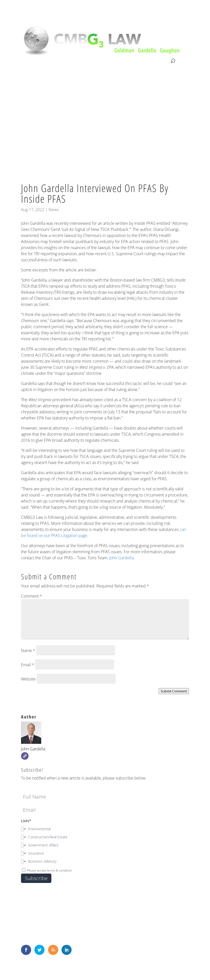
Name (28, 651)
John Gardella (121, 558)
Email (28, 665)
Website (28, 679)
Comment (31, 596)
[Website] (25, 756)
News (54, 210)
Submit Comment (174, 691)
